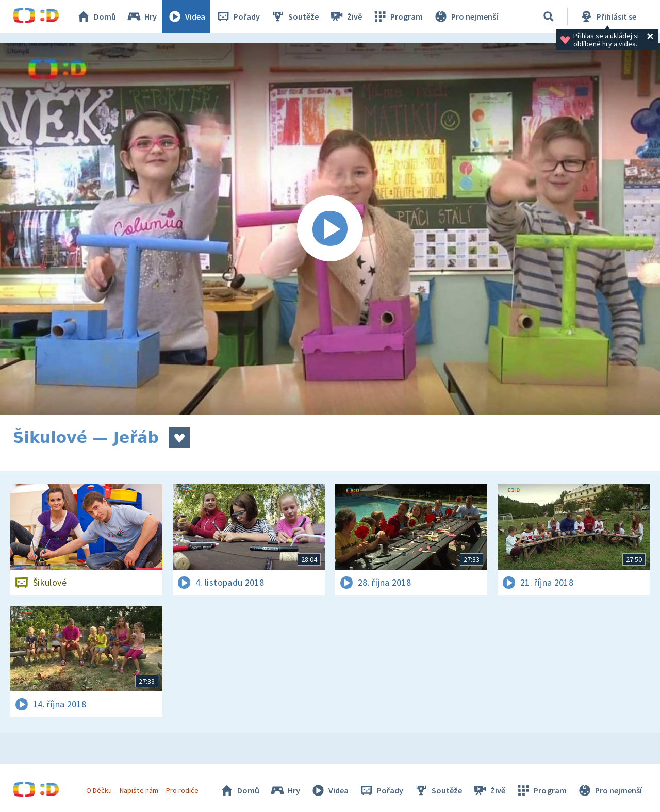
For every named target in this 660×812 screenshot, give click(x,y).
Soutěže (294, 16)
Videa (186, 16)
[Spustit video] (330, 229)
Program (398, 16)
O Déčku (99, 790)
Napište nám (139, 790)
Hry (142, 16)
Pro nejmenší (466, 16)
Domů (96, 16)
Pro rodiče (182, 790)
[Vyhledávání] (549, 16)
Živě (345, 16)
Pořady (238, 16)
